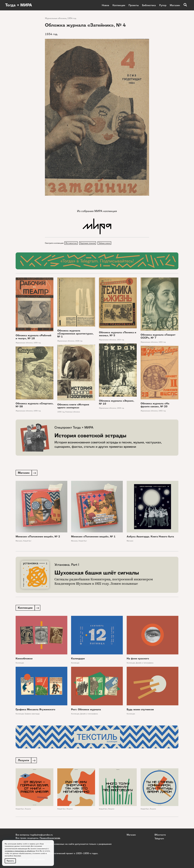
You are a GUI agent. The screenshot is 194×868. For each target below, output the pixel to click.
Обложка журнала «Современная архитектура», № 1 (75, 334)
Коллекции (119, 5)
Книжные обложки (73, 412)
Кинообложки (24, 659)
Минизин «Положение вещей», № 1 (93, 537)
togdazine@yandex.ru (42, 835)
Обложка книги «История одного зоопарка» (73, 406)
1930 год (37, 343)
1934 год (72, 18)
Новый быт (27, 541)
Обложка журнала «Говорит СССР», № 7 (158, 336)
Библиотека (149, 5)
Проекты (134, 5)
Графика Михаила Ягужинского (35, 710)
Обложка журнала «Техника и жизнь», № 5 (118, 334)
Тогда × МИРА (19, 5)
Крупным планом (88, 243)
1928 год (79, 341)
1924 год (120, 340)
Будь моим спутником (140, 710)
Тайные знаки (105, 243)
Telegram (159, 838)
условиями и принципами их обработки (20, 851)
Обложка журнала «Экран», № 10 (117, 402)
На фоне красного (138, 659)
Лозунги (28, 810)
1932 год (162, 342)
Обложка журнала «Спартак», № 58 (35, 405)
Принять (10, 861)
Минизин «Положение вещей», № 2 (38, 537)
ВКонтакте (160, 835)
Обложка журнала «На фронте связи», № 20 (155, 405)
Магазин (175, 5)
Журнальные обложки (56, 18)
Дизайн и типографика (145, 664)
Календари (78, 659)
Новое (105, 5)
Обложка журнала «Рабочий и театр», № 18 (33, 337)
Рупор (163, 5)
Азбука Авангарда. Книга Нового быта (150, 537)
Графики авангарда (32, 715)
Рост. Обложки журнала (86, 710)
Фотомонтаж (71, 243)
